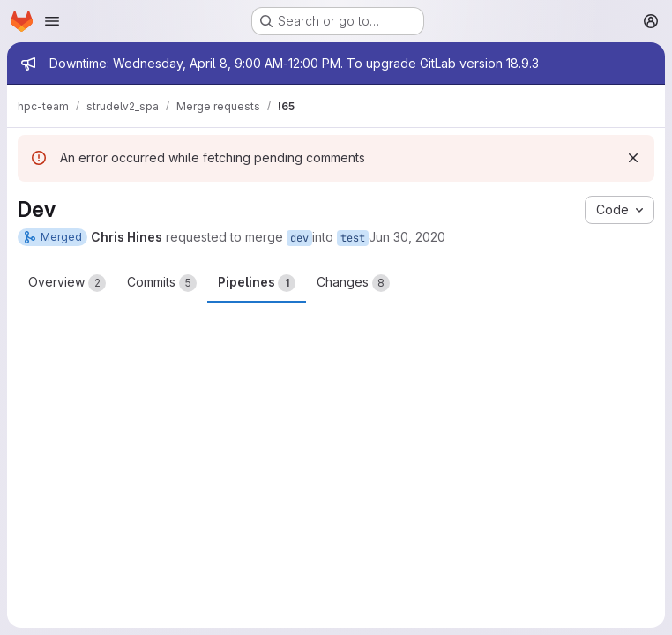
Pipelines (257, 283)
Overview (67, 283)
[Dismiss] (633, 158)
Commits (162, 283)
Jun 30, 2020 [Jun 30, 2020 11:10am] (407, 237)
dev (299, 238)
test (353, 238)
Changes (353, 283)
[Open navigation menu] (52, 21)
